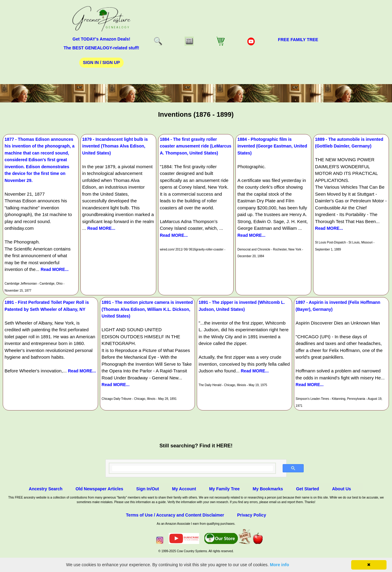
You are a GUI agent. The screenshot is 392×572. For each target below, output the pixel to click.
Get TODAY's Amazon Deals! (101, 39)
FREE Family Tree (298, 40)
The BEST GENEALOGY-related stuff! (101, 48)
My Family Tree (224, 489)
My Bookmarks (268, 489)
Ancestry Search (46, 489)
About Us (341, 489)
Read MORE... (55, 269)
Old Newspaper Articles (99, 489)
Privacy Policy (251, 515)
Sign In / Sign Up (101, 62)
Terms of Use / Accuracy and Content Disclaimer (175, 515)
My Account (184, 489)
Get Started (307, 489)
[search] (192, 468)
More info (279, 565)
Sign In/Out (148, 489)
